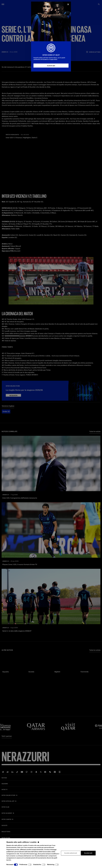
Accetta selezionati (71, 853)
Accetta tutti (88, 853)
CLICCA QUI (51, 66)
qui (36, 854)
